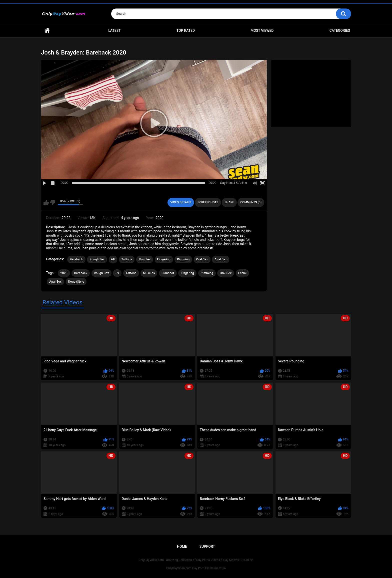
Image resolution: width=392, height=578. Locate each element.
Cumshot (168, 273)
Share (229, 202)
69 (113, 259)
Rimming (183, 259)
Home (47, 31)
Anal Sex (221, 259)
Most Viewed (262, 31)
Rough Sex (97, 259)
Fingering (164, 259)
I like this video (46, 203)
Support (207, 546)
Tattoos (127, 259)
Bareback (76, 259)
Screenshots (208, 202)
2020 (64, 273)
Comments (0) (251, 202)
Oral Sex (202, 259)
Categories (340, 31)
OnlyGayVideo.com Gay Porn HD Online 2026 (196, 568)
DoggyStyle (76, 282)
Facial (242, 273)
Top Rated (186, 31)
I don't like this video (53, 203)
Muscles (145, 259)
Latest (114, 31)
